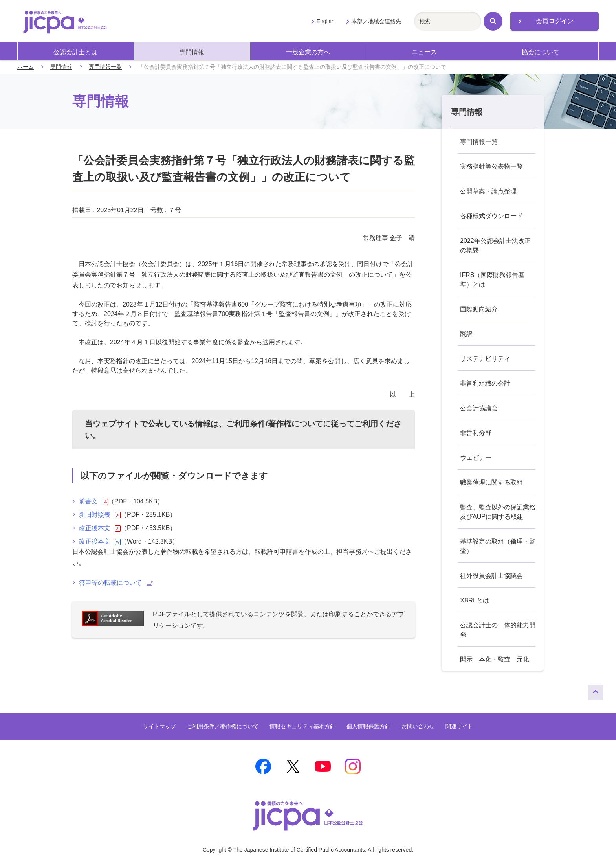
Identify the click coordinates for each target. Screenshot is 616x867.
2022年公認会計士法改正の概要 (495, 245)
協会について (541, 52)
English (326, 21)
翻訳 (466, 334)
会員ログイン (555, 21)
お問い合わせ (418, 726)
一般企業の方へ (308, 52)
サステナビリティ (485, 359)
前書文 (93, 501)
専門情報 (192, 52)
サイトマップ (159, 726)
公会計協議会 (479, 408)
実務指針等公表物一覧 (491, 166)
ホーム (26, 67)
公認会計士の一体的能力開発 (498, 630)
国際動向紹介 (479, 309)
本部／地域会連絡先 (376, 21)
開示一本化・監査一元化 (495, 659)
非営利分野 (476, 433)
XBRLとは (475, 600)
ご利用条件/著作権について (275, 424)
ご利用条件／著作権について (223, 726)
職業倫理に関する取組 (491, 482)
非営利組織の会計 (485, 383)
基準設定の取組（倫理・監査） (498, 546)
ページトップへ (596, 691)
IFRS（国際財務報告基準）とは (492, 280)
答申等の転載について (116, 583)
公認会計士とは (75, 52)
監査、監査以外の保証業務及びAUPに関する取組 (498, 512)
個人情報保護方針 (368, 726)
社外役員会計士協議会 (491, 576)
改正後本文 (100, 528)
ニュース (424, 52)
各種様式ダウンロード (491, 216)
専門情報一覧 (105, 67)
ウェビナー (476, 458)
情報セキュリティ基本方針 (302, 726)
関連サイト (459, 726)
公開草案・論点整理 (488, 191)
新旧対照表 (100, 515)
